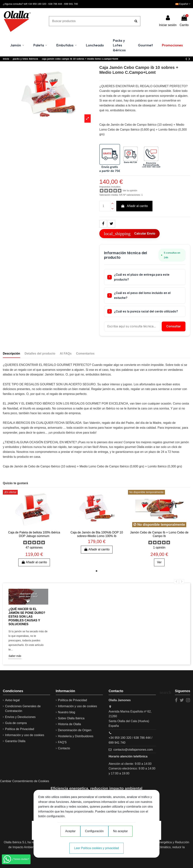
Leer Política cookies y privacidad (96, 848)
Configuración (94, 831)
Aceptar (70, 831)
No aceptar (120, 831)
